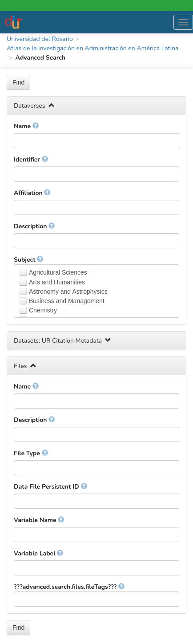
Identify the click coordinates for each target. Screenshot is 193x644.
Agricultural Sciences (58, 272)
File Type (31, 453)
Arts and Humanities (57, 282)
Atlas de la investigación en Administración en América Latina (92, 48)
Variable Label (38, 553)
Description (34, 226)
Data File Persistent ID (50, 487)
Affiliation (32, 193)
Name (26, 126)
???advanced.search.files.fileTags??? (69, 587)
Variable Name (39, 520)
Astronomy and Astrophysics (68, 292)
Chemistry (43, 310)
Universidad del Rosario (40, 39)
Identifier (31, 160)
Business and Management (67, 301)
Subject (28, 260)
